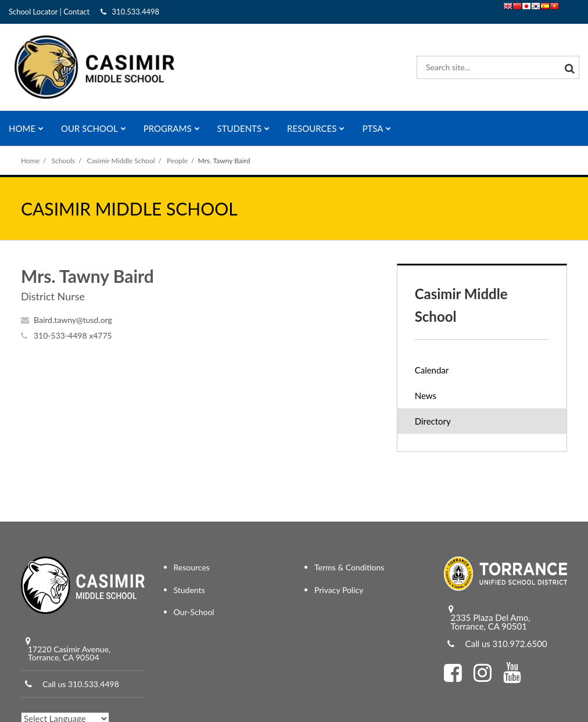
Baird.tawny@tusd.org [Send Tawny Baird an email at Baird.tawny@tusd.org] (73, 320)
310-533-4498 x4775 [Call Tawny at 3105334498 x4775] (73, 335)
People (177, 161)
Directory (433, 421)
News (426, 396)
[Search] (568, 67)
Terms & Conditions (349, 567)
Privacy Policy (339, 590)
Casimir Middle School (121, 161)
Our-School (194, 612)
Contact (76, 12)
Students (189, 590)
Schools (64, 161)
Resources (192, 567)
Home (30, 161)
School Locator (33, 12)
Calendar (432, 370)
